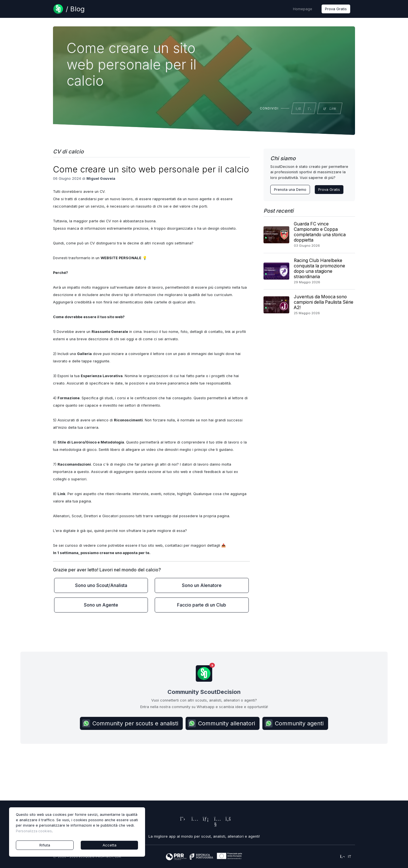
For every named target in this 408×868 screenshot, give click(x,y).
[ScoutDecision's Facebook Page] (227, 819)
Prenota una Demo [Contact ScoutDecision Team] (290, 190)
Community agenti (294, 723)
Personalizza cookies (34, 831)
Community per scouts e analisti (130, 723)
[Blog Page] (69, 9)
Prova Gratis (336, 9)
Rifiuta (45, 845)
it (346, 857)
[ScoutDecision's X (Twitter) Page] (181, 819)
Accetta (110, 845)
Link (330, 108)
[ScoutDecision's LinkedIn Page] (204, 819)
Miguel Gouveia (101, 179)
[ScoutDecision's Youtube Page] (215, 825)
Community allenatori (221, 723)
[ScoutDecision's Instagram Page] (193, 819)
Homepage (303, 9)
